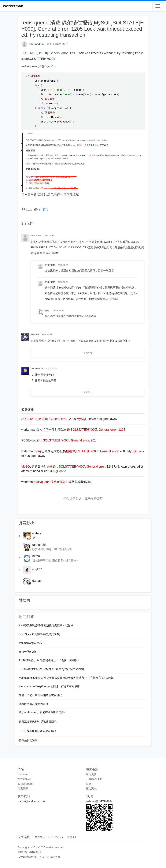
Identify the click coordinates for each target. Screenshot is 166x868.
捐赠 (89, 784)
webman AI (24, 779)
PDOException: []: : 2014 (59, 440)
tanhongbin (40, 545)
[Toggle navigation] (158, 6)
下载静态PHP (94, 779)
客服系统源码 (26, 784)
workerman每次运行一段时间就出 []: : (73, 430)
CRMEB (40, 837)
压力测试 (91, 788)
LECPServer (56, 837)
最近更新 (91, 774)
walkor (37, 533)
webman (23, 774)
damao (37, 581)
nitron (36, 556)
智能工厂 (72, 837)
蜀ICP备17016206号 (30, 852)
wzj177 (37, 569)
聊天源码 (23, 788)
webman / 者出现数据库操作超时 (57, 482)
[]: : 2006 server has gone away (69, 419)
